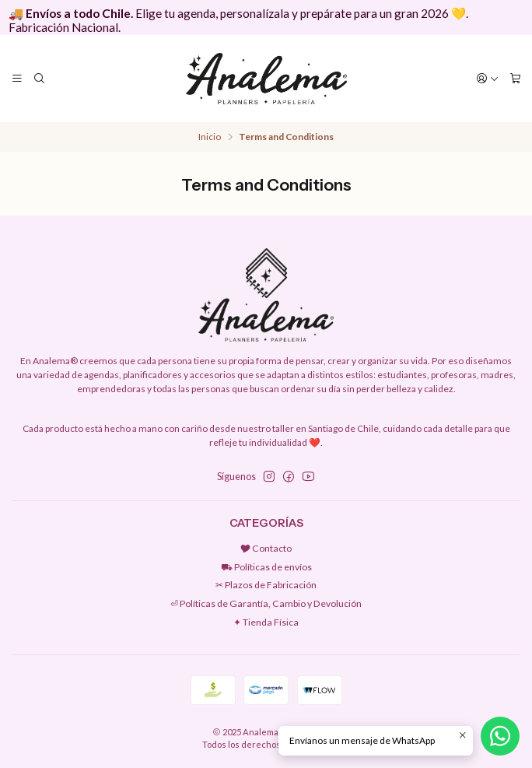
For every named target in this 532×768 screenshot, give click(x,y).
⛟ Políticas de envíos (266, 567)
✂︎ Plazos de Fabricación (266, 585)
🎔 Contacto (266, 548)
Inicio (210, 137)
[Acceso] (488, 79)
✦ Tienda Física (266, 622)
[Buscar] (39, 79)
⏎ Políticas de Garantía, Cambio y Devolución (266, 603)
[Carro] (515, 79)
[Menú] (17, 79)
